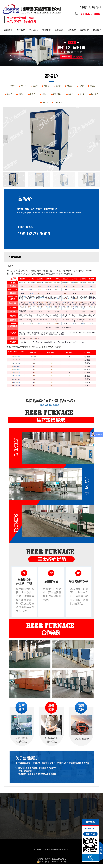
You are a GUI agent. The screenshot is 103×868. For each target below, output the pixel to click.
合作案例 (59, 29)
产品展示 (34, 29)
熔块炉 (25, 96)
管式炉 (78, 86)
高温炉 (40, 86)
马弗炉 (14, 86)
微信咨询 (90, 834)
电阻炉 (27, 86)
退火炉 (30, 105)
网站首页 (8, 29)
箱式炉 (65, 86)
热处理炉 (44, 105)
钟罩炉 (38, 96)
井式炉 (91, 86)
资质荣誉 (46, 29)
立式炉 (12, 96)
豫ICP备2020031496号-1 (55, 863)
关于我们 (21, 29)
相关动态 (72, 29)
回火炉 (58, 105)
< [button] (6, 143)
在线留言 (85, 29)
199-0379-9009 (34, 238)
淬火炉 (93, 96)
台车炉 (63, 96)
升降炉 (50, 96)
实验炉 (52, 86)
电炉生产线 (73, 105)
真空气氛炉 (78, 96)
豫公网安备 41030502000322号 (52, 865)
